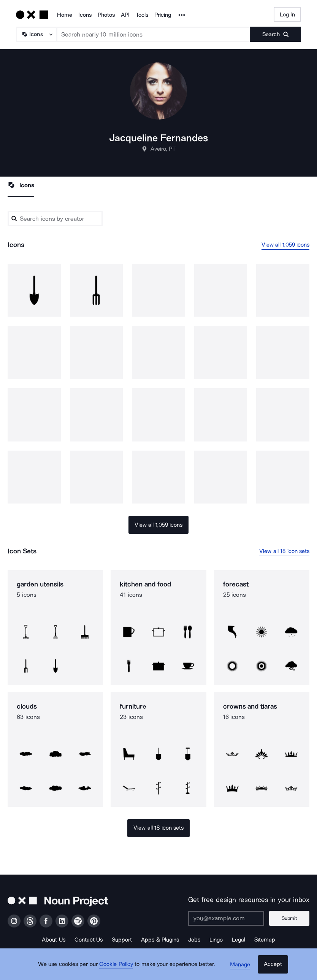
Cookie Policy (118, 967)
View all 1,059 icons (286, 245)
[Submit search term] (275, 34)
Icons (85, 15)
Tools (142, 15)
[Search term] (154, 34)
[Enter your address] (228, 918)
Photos (106, 15)
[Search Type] (36, 34)
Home (65, 15)
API (125, 15)
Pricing (163, 15)
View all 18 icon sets (284, 551)
